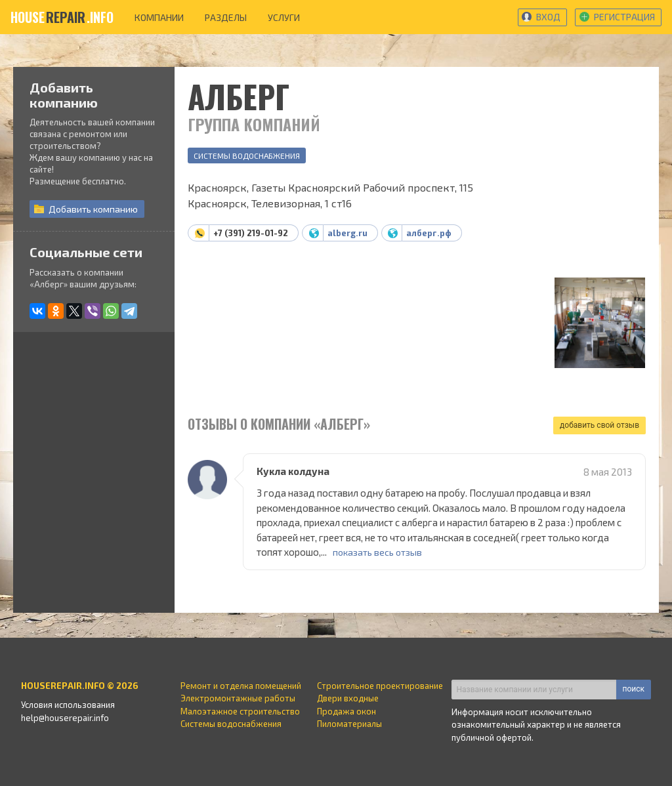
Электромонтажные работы (238, 698)
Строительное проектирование (380, 686)
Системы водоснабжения (247, 155)
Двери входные (348, 698)
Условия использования (68, 705)
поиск (634, 689)
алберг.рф (429, 233)
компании (159, 17)
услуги (284, 17)
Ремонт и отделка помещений (241, 686)
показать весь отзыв (377, 552)
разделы (226, 17)
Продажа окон (346, 711)
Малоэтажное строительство (240, 711)
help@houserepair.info (65, 718)
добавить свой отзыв (599, 425)
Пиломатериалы (349, 724)
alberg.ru (347, 233)
